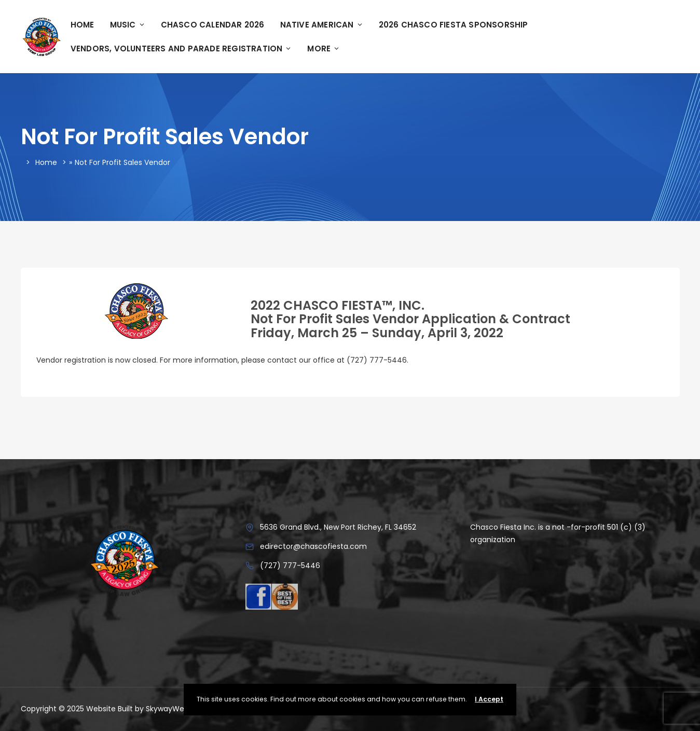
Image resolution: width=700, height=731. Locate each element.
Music (128, 25)
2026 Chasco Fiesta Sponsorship (454, 25)
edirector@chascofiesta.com (313, 546)
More (324, 49)
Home (83, 25)
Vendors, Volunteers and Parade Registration (181, 49)
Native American (322, 25)
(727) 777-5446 (290, 566)
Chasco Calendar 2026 (213, 25)
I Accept (489, 699)
